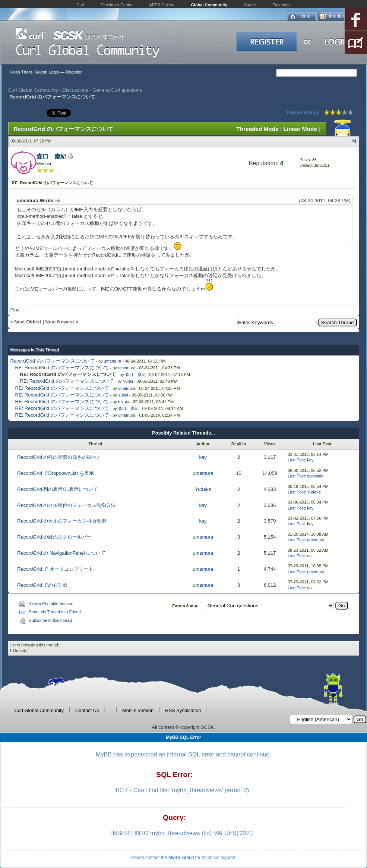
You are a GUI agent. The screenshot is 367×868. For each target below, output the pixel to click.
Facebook (281, 5)
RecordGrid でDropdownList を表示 (55, 473)
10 (238, 473)
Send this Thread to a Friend (55, 612)
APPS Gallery (162, 5)
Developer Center (117, 5)
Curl (80, 5)
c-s (310, 556)
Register (74, 72)
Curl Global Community (33, 90)
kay (203, 457)
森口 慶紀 (51, 156)
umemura (113, 361)
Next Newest (59, 322)
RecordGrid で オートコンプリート (55, 569)
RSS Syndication (183, 710)
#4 (354, 141)
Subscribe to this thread (51, 620)
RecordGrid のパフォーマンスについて (53, 361)
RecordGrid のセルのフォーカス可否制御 (62, 521)
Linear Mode (300, 129)
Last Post (296, 460)
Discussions (75, 90)
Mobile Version (138, 710)
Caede (250, 5)
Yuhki (128, 381)
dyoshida (315, 476)
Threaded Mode (257, 129)
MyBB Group (181, 858)
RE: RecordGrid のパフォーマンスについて (62, 368)
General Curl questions (117, 90)
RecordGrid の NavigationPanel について (61, 553)
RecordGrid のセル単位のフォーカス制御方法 (67, 505)
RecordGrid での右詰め (42, 585)
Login (54, 72)
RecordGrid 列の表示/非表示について (58, 489)
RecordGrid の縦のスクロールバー (54, 537)
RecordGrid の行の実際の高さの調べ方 (59, 457)
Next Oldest (28, 322)
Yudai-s (203, 489)
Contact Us (87, 710)
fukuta (124, 402)
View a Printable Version (51, 604)
